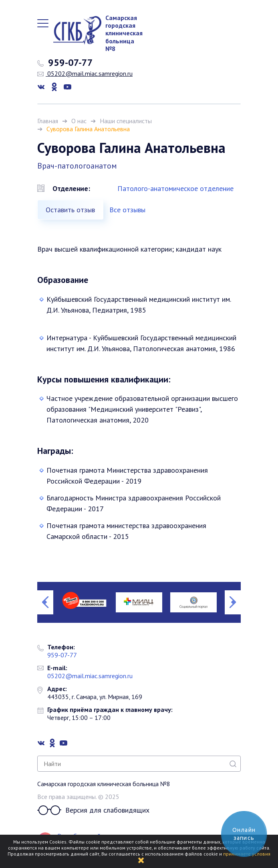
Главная (48, 121)
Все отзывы (127, 210)
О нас (79, 121)
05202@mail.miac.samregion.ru (85, 73)
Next (233, 602)
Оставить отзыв (70, 210)
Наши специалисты (126, 121)
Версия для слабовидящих (93, 810)
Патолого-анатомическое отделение (175, 188)
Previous (45, 602)
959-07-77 (65, 63)
